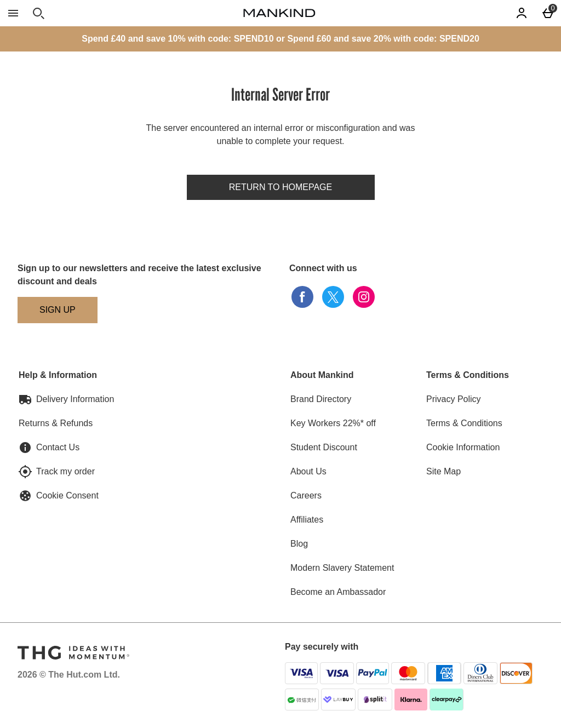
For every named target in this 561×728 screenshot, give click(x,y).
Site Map (443, 471)
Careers (306, 495)
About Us (308, 471)
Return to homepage (280, 187)
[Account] (522, 13)
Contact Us (58, 447)
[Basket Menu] (548, 13)
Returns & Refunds (56, 423)
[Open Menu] (13, 13)
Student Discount (324, 447)
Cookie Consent (67, 495)
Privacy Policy (454, 399)
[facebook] (302, 297)
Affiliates (307, 520)
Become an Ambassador (338, 592)
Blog (299, 544)
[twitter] (333, 297)
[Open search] (38, 13)
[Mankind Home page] (279, 13)
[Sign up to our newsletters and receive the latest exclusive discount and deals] (58, 310)
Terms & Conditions (464, 423)
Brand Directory (321, 399)
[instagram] (364, 297)
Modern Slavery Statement (342, 568)
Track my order (65, 471)
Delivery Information (75, 399)
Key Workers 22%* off (333, 423)
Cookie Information (463, 447)
